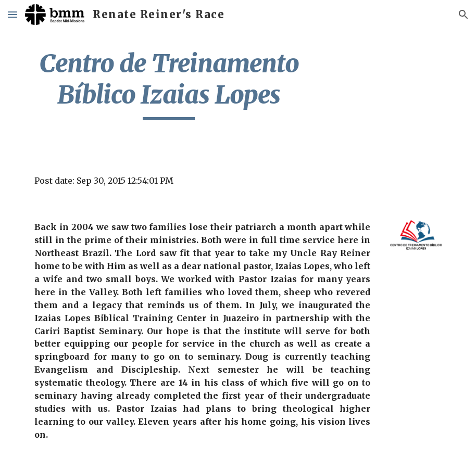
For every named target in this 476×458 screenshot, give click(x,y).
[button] (12, 14)
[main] (169, 84)
